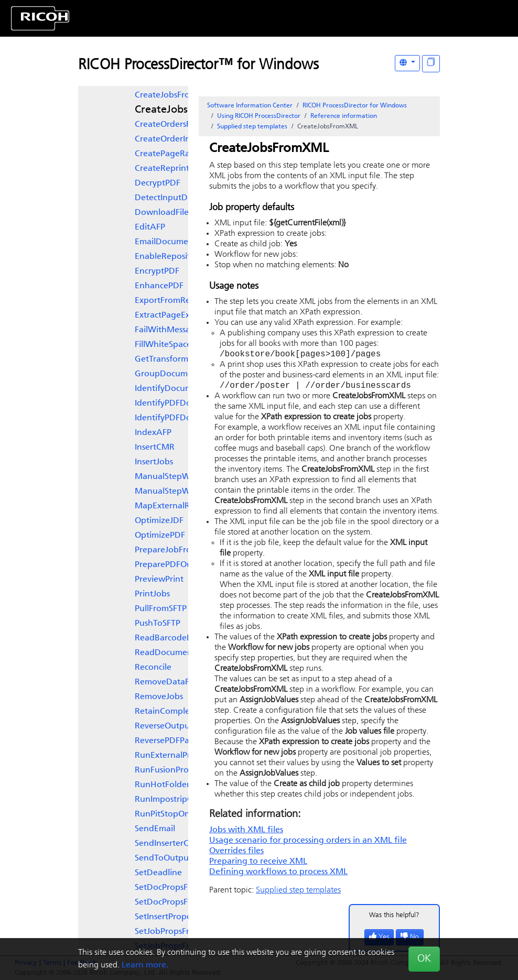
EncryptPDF (157, 271)
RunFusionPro (162, 770)
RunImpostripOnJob (174, 800)
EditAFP (150, 227)
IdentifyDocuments (172, 389)
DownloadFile (162, 213)
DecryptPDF (158, 183)
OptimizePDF (160, 536)
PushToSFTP (158, 624)
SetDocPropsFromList (175, 902)
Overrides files (236, 853)
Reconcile (153, 668)
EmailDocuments (167, 242)
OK (424, 959)
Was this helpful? (394, 917)
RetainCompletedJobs (177, 712)
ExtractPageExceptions (179, 315)
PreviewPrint (159, 580)
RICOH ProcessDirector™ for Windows (198, 66)
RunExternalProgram (175, 756)
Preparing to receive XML (258, 864)
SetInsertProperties (171, 917)
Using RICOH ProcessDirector (259, 116)
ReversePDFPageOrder (178, 741)
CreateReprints (164, 169)
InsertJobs (154, 462)
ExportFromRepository (178, 301)
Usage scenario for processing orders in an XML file (308, 843)
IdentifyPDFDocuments (179, 404)
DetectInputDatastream (181, 198)
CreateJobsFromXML (185, 110)
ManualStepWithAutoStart (187, 477)
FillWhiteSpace (163, 345)
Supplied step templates (252, 127)
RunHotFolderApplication (185, 785)
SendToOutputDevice (176, 858)
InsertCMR (155, 448)
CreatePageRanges (171, 154)
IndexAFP (153, 433)
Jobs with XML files (246, 832)
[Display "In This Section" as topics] (431, 64)
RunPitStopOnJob (169, 814)
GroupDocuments (169, 374)
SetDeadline (158, 873)
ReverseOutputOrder (175, 726)
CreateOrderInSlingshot (180, 139)
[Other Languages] (407, 63)
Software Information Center (250, 106)
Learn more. (145, 965)
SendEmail (155, 829)
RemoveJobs (159, 697)
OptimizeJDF (159, 521)
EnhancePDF (159, 286)
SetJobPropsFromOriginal (184, 932)
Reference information (344, 116)
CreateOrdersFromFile (177, 125)
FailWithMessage (168, 330)
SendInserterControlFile (180, 844)
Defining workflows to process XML (278, 874)
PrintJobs (152, 594)
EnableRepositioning (175, 257)
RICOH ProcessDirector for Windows (355, 106)
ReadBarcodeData (170, 638)
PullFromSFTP (161, 609)
